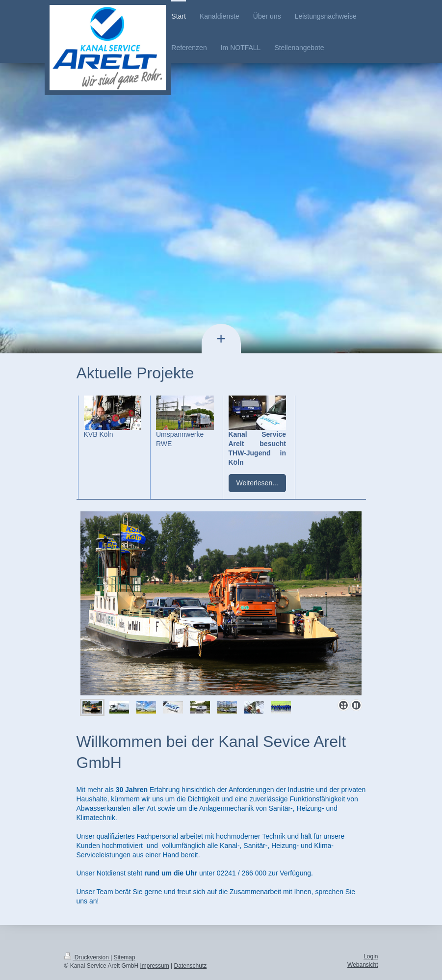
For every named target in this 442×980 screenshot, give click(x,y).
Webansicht (363, 965)
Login (371, 956)
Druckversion (88, 957)
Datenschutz (191, 966)
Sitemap (125, 957)
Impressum (154, 966)
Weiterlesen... (257, 483)
